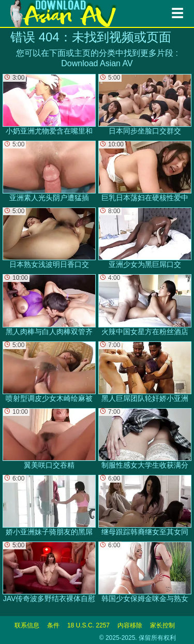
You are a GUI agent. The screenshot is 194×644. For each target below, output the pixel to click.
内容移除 (130, 625)
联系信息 (27, 625)
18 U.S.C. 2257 (88, 625)
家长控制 (162, 625)
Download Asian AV (97, 63)
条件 (53, 625)
